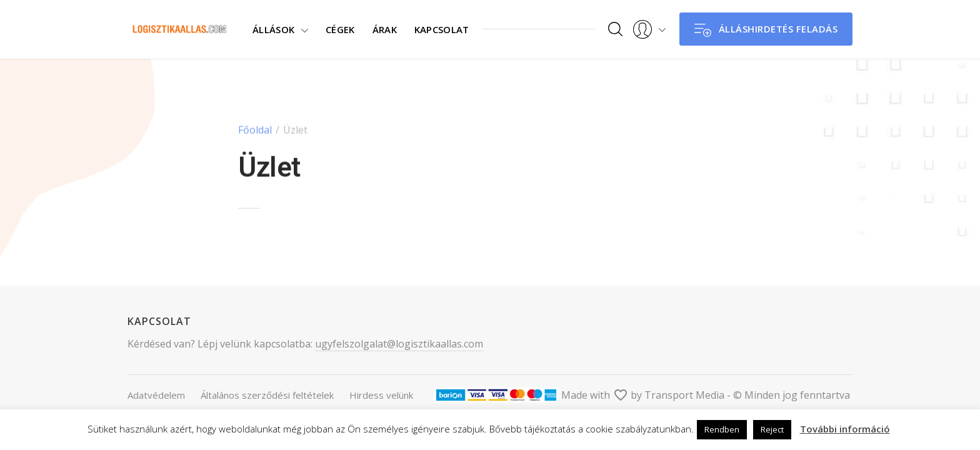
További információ (845, 429)
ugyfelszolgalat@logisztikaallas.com (399, 344)
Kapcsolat (436, 29)
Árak (378, 29)
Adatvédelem (156, 395)
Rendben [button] (722, 429)
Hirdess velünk (381, 395)
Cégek (335, 29)
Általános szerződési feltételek (267, 395)
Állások (273, 29)
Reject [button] (772, 429)
